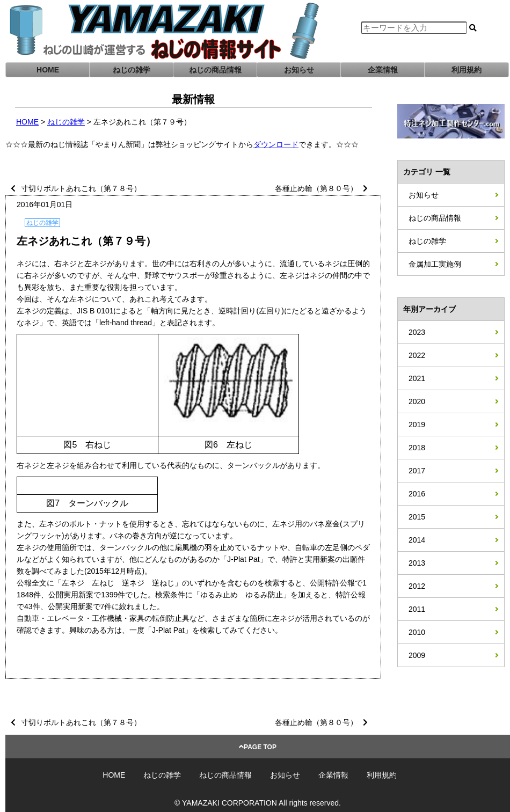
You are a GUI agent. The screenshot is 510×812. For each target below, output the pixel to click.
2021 (417, 378)
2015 (417, 517)
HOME (48, 70)
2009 (417, 655)
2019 (417, 425)
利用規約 (467, 70)
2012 (417, 586)
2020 (417, 401)
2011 (417, 609)
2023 (417, 332)
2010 (417, 632)
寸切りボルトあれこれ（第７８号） (81, 188)
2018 (417, 448)
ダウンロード (276, 144)
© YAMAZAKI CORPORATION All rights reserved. (258, 803)
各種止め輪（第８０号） (316, 188)
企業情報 (383, 70)
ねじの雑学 (132, 70)
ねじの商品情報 (215, 70)
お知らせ (299, 70)
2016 (417, 494)
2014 (417, 540)
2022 (417, 355)
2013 (417, 563)
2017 (417, 471)
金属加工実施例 (435, 264)
